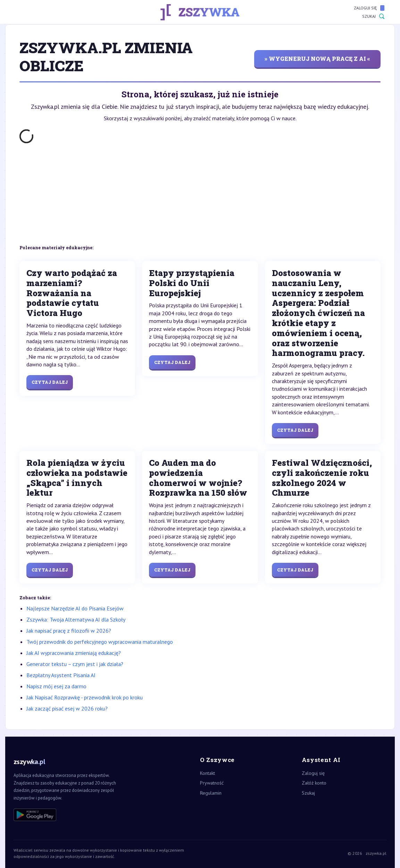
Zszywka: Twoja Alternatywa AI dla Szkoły (76, 619)
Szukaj (373, 16)
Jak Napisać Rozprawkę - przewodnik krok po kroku (85, 697)
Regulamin (211, 793)
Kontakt (207, 773)
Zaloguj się (369, 8)
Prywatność (212, 783)
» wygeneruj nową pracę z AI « (317, 59)
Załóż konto (314, 783)
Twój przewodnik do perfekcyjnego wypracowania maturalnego (100, 642)
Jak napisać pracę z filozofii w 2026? (69, 631)
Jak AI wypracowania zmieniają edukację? (74, 653)
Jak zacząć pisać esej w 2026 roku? (67, 708)
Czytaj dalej (50, 382)
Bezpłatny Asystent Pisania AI (61, 675)
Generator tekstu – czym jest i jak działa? (75, 664)
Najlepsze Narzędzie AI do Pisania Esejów (75, 608)
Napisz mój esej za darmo (56, 686)
